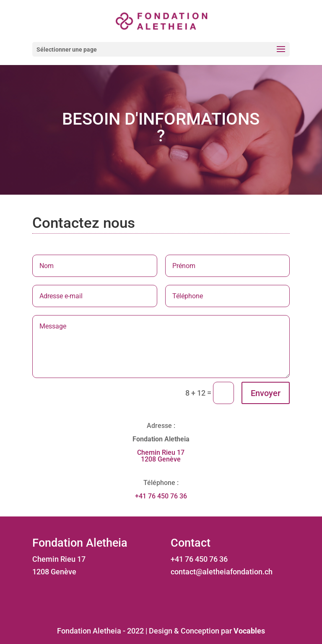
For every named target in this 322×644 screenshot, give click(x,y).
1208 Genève (161, 459)
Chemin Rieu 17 (161, 452)
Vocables (249, 631)
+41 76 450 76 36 (161, 496)
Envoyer (266, 393)
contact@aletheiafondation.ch (222, 572)
